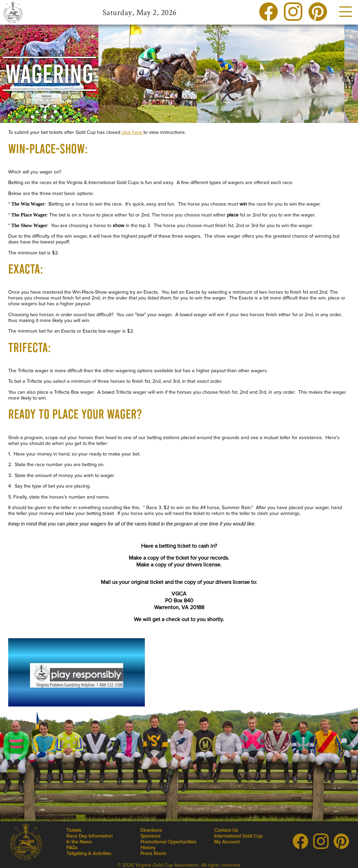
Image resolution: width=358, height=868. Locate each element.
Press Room (153, 853)
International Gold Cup (238, 836)
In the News (79, 842)
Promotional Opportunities (168, 842)
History (148, 848)
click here (133, 132)
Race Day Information (89, 836)
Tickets (74, 830)
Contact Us (226, 830)
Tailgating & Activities (89, 853)
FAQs (72, 848)
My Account (227, 842)
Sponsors (150, 836)
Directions (151, 830)
